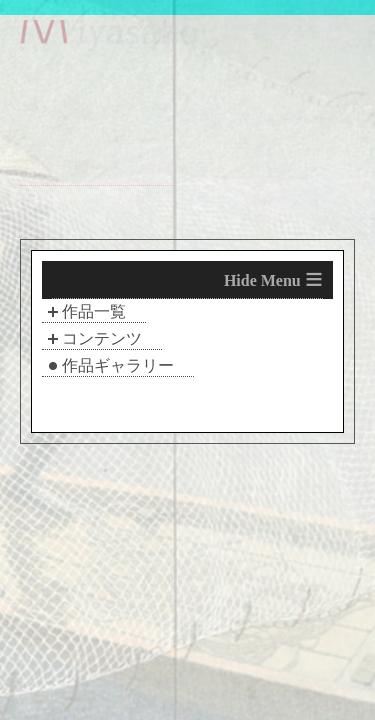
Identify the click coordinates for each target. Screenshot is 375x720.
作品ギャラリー (118, 365)
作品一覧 (94, 311)
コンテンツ (102, 338)
